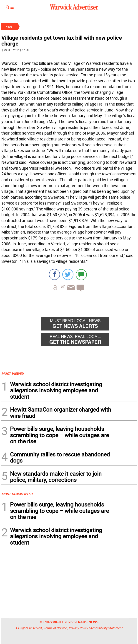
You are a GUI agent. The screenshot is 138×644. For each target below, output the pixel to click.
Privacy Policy (79, 628)
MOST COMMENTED (17, 494)
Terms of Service (55, 628)
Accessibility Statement (107, 628)
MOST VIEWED (13, 374)
